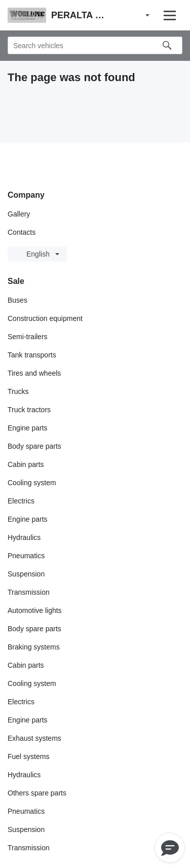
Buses (17, 300)
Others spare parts (37, 793)
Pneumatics (26, 556)
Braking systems (34, 647)
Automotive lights (35, 610)
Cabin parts (26, 464)
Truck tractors (29, 410)
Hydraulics (24, 537)
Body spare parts (34, 446)
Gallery (19, 214)
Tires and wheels (34, 373)
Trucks (18, 391)
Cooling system (32, 483)
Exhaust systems (34, 738)
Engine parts (28, 428)
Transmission (29, 592)
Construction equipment (45, 318)
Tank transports (32, 355)
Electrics (21, 501)
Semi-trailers (28, 337)
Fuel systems (28, 756)
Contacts (22, 232)
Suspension (26, 574)
